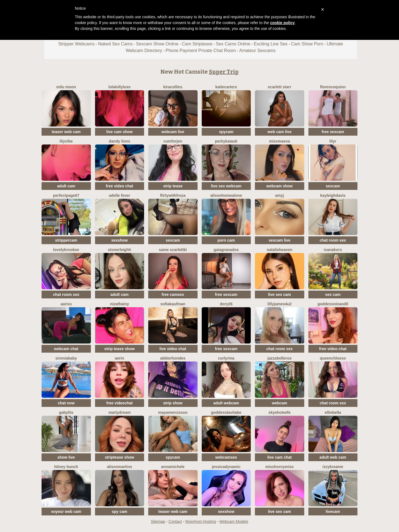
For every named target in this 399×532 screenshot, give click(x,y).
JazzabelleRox (279, 358)
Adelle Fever (120, 195)
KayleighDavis (333, 195)
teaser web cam (66, 132)
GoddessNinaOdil (333, 304)
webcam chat (66, 349)
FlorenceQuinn (333, 87)
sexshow (120, 240)
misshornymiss (279, 467)
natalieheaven (279, 250)
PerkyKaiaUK (226, 141)
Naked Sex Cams (115, 44)
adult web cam (333, 457)
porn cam (226, 240)
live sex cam (279, 295)
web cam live (280, 132)
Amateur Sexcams (257, 51)
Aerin (120, 358)
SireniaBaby (66, 358)
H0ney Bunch (66, 467)
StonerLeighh (119, 250)
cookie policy (282, 23)
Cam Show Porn (307, 44)
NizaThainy (119, 304)
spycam (226, 132)
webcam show (279, 186)
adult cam (66, 186)
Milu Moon (66, 87)
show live (66, 457)
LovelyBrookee (66, 250)
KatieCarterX (226, 87)
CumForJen (173, 141)
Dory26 (226, 304)
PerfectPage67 (66, 195)
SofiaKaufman (173, 304)
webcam (279, 403)
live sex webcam (226, 186)
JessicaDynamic (226, 467)
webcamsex (226, 457)
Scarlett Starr (279, 87)
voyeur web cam (66, 512)
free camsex (173, 295)
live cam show (120, 132)
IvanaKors (333, 250)
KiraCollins (173, 87)
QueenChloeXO (333, 358)
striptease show (119, 457)
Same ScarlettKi (173, 250)
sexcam (333, 186)
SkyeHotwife (280, 412)
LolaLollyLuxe (119, 87)
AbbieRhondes (173, 358)
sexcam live (279, 240)
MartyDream (119, 412)
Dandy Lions (119, 141)
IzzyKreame (333, 467)
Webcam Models (234, 521)
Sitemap (158, 521)
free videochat (120, 403)
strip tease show (119, 349)
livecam (333, 512)
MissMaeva (280, 141)
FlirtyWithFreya (173, 195)
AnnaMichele (173, 467)
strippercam (66, 240)
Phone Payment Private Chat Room (201, 51)
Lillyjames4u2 (279, 304)
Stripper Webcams (76, 44)
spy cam (119, 512)
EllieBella (333, 412)
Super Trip (224, 72)
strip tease (173, 186)
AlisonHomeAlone (226, 195)
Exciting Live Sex (271, 44)
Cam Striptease (197, 44)
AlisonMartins (120, 467)
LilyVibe (66, 141)
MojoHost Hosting (201, 521)
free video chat (120, 186)
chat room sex (333, 240)
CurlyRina (226, 358)
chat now (66, 403)
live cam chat (280, 457)
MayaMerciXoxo (173, 412)
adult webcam (226, 403)
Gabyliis (66, 412)
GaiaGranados (226, 250)
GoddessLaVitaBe (226, 412)
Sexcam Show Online (157, 44)
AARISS (66, 304)
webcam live (173, 132)
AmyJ (280, 195)
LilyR (333, 141)
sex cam (333, 295)
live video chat (173, 349)
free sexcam (333, 132)
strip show (173, 403)
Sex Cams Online (233, 44)
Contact (175, 521)
